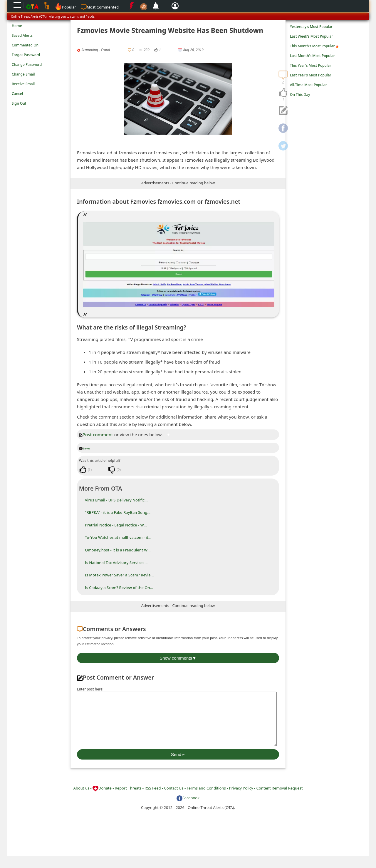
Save (84, 448)
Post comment (96, 434)
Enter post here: (90, 689)
